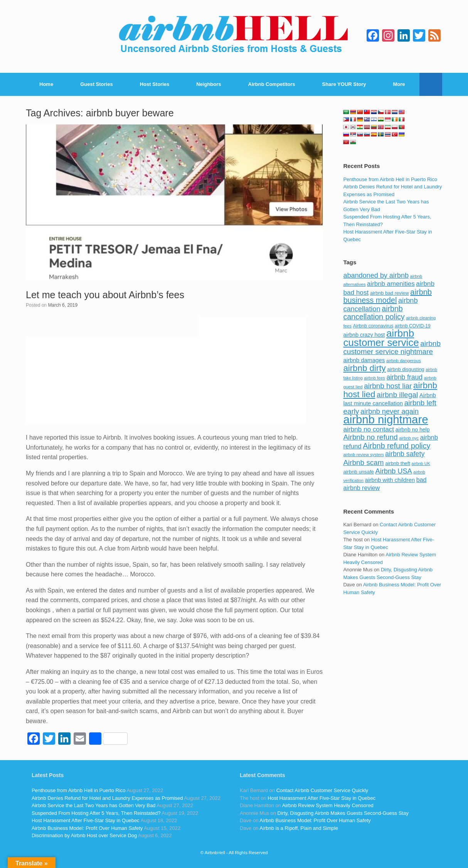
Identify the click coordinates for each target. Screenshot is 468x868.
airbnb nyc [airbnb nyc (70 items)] (409, 438)
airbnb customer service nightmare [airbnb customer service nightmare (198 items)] (392, 348)
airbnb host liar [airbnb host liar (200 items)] (388, 386)
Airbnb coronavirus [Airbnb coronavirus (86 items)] (373, 326)
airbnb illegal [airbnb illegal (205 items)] (397, 395)
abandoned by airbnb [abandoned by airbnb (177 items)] (376, 275)
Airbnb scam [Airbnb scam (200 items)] (363, 463)
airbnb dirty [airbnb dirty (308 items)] (364, 368)
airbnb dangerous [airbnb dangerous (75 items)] (404, 361)
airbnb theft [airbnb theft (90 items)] (398, 463)
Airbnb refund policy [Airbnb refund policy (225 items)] (396, 446)
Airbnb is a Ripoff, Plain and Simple (299, 828)
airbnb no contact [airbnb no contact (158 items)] (369, 429)
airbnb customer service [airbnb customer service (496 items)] (381, 338)
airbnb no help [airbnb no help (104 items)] (413, 430)
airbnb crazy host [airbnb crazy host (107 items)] (364, 335)
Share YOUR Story (344, 84)
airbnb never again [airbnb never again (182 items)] (390, 411)
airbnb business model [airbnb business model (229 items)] (387, 296)
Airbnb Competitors (272, 84)
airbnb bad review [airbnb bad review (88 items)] (390, 293)
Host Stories (155, 84)
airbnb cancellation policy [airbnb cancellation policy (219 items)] (374, 313)
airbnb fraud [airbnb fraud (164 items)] (404, 377)
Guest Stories (97, 84)
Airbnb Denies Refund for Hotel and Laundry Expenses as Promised (107, 798)
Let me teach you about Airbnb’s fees (105, 295)
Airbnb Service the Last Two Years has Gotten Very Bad (93, 805)
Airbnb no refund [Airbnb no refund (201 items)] (370, 437)
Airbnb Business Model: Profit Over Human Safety (87, 828)
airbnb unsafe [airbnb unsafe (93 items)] (359, 472)
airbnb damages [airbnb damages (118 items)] (364, 360)
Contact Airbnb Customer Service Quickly (322, 790)
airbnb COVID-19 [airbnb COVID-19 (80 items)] (413, 326)
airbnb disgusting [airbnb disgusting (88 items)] (406, 369)
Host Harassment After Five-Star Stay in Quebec (86, 820)
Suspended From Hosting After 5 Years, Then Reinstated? (96, 813)
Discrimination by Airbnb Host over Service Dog (84, 835)
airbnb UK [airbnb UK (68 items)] (421, 463)
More (399, 84)
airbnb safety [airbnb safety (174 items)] (405, 454)
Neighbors (209, 84)
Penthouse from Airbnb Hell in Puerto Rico (390, 179)
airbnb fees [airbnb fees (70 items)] (374, 378)
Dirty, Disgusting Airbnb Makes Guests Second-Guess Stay (343, 813)
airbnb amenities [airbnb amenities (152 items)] (391, 284)
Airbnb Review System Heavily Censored (328, 805)
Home (46, 84)
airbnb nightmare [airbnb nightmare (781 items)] (386, 419)
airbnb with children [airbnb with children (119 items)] (390, 480)
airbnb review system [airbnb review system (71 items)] (363, 455)
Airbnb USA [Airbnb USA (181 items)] (394, 471)
